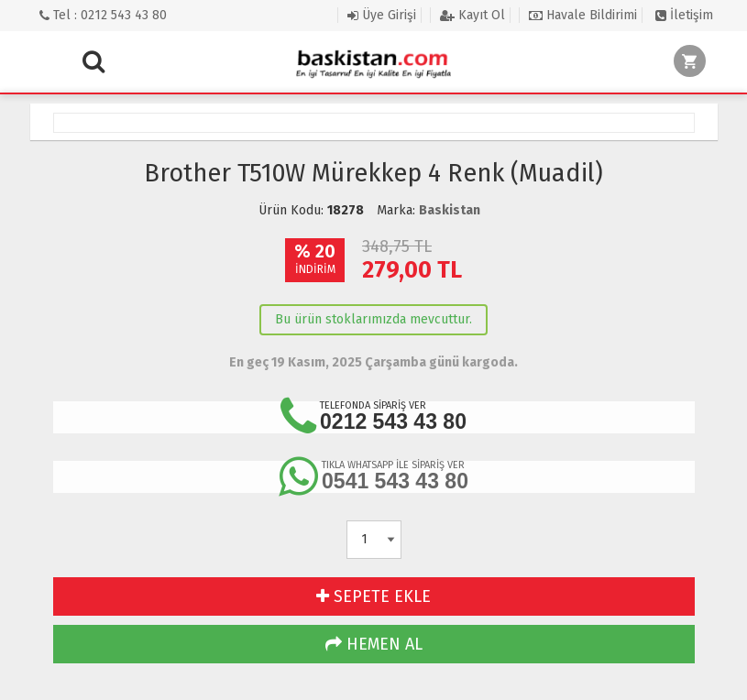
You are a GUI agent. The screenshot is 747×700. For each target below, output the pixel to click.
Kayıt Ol (472, 15)
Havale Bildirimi (583, 15)
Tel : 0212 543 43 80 (103, 15)
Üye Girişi (382, 15)
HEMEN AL (374, 644)
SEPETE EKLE (373, 596)
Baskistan (450, 210)
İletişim (684, 15)
